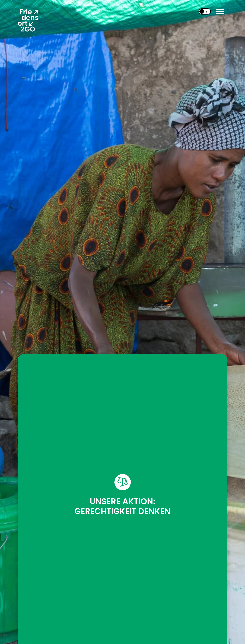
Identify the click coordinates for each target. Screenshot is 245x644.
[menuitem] (203, 11)
